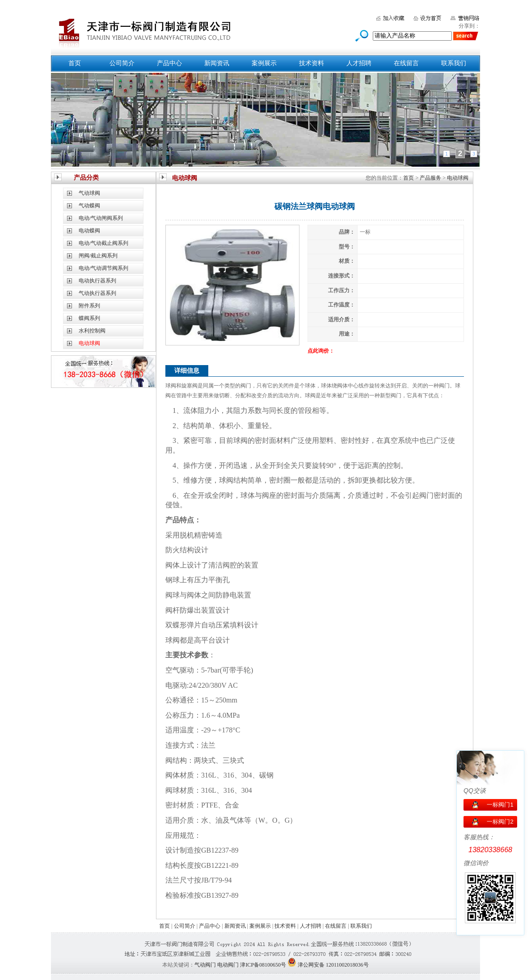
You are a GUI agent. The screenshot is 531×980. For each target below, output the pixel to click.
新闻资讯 (217, 63)
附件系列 (89, 306)
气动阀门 (205, 965)
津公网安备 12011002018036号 (333, 965)
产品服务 (430, 178)
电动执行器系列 (97, 281)
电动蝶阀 (89, 231)
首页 (75, 63)
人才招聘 (359, 63)
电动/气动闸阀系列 (101, 218)
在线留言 (406, 63)
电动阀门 (228, 965)
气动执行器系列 (97, 293)
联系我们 (454, 63)
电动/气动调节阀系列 (103, 268)
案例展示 (264, 63)
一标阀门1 (500, 805)
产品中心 (169, 63)
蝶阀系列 (89, 318)
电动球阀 (458, 178)
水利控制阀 (92, 331)
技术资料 (312, 63)
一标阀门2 (500, 822)
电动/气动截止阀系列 (103, 243)
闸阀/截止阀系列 (98, 256)
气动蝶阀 (89, 206)
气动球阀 (89, 193)
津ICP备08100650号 (263, 965)
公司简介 (122, 63)
